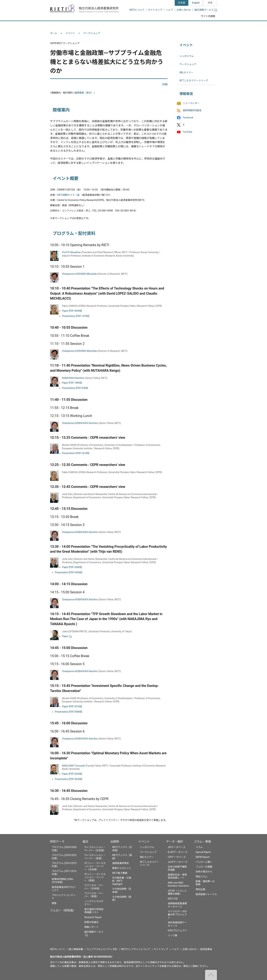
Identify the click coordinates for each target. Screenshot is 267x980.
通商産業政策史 (121, 863)
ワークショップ (92, 33)
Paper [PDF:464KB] (72, 311)
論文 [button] (115, 25)
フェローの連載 (204, 867)
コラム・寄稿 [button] (204, 25)
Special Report (203, 852)
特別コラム (202, 877)
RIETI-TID (173, 899)
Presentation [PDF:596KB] (68, 712)
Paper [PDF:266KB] (72, 567)
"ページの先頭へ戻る (211, 975)
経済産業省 (206, 949)
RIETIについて (137, 10)
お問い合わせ (184, 10)
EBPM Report (203, 857)
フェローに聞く (204, 862)
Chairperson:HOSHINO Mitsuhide (79, 274)
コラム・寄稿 (202, 842)
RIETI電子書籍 (120, 873)
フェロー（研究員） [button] (91, 25)
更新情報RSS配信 (192, 110)
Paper (67, 636)
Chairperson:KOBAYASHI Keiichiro (80, 423)
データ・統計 (175, 842)
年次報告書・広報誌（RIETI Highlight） (122, 881)
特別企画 (200, 889)
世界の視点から (204, 872)
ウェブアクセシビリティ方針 (102, 949)
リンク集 (172, 935)
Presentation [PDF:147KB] (76, 316)
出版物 (115, 842)
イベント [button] (155, 25)
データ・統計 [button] (178, 25)
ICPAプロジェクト (177, 930)
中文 (210, 3)
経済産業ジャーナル (206, 894)
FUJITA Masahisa (71, 252)
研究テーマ (57, 842)
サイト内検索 (208, 16)
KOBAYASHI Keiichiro (73, 378)
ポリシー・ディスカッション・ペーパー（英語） (95, 877)
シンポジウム (187, 56)
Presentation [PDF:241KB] (76, 453)
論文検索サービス (206, 10)
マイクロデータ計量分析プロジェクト (177, 915)
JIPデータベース (177, 847)
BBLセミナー (186, 72)
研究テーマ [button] (62, 25)
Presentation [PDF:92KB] (75, 388)
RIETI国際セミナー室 (68, 195)
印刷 (165, 84)
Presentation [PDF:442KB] (68, 572)
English (196, 3)
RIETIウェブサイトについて (136, 949)
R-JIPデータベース (178, 852)
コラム (199, 847)
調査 (54, 903)
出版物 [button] (134, 25)
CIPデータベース (177, 857)
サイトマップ (155, 10)
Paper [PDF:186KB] (72, 383)
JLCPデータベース (178, 862)
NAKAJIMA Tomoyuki (73, 766)
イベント (70, 33)
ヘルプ (169, 10)
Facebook (188, 118)
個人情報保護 (76, 949)
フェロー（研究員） (63, 910)
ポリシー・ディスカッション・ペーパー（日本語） (95, 866)
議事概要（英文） (84, 93)
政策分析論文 (91, 922)
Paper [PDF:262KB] (72, 774)
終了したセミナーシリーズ (194, 80)
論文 (85, 842)
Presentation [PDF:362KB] (68, 779)
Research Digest (93, 917)
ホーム (54, 33)
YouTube (187, 132)
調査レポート (91, 927)
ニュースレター (191, 103)
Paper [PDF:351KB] (72, 706)
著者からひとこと (122, 868)
